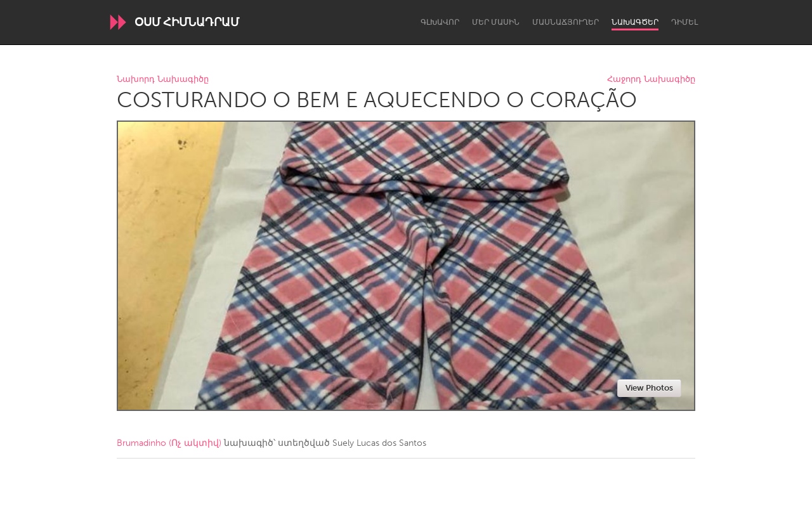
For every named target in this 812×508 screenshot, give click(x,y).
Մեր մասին (496, 22)
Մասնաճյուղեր (566, 22)
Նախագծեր (635, 22)
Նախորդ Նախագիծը (163, 80)
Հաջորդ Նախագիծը (651, 80)
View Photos (649, 388)
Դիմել (684, 22)
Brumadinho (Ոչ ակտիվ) (169, 443)
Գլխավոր (440, 22)
